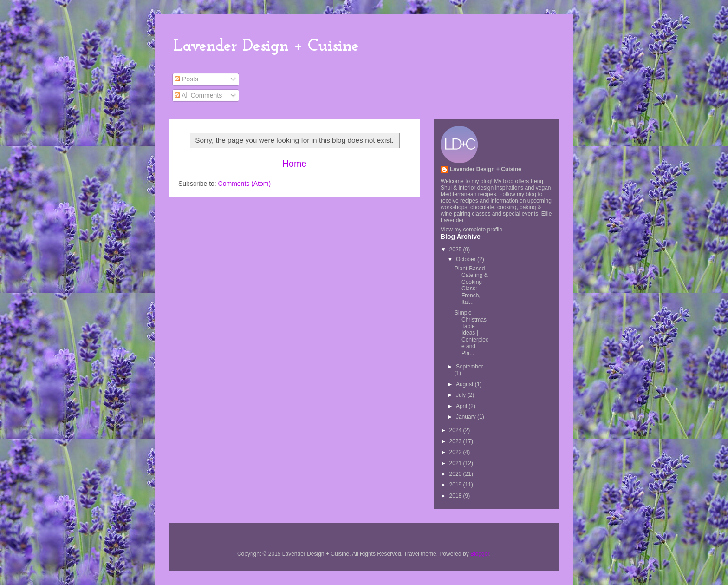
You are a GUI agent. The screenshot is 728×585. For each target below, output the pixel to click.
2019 (456, 485)
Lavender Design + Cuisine (266, 46)
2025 (456, 250)
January (467, 417)
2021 (456, 463)
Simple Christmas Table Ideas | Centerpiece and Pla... (471, 333)
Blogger (480, 554)
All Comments (198, 95)
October (467, 259)
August (465, 384)
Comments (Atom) (245, 184)
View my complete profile (471, 230)
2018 (456, 496)
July (462, 395)
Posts (186, 79)
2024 (456, 430)
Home (294, 164)
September (470, 367)
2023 (456, 441)
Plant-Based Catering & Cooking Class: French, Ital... (471, 285)
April (462, 406)
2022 (456, 452)
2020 (456, 474)
